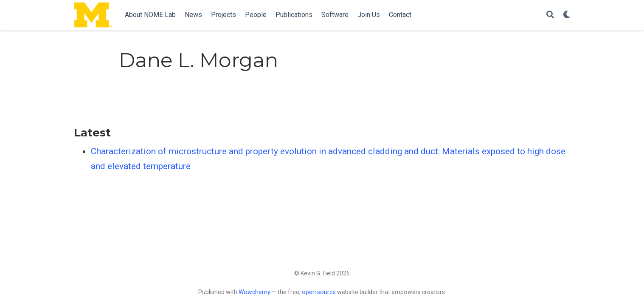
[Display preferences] (567, 15)
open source (319, 292)
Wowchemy (255, 292)
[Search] (550, 15)
